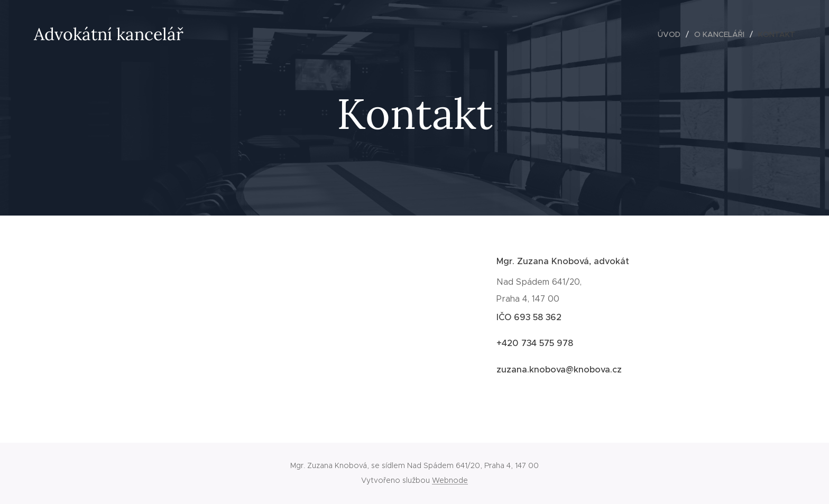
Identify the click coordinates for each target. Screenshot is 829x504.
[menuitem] (672, 34)
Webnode (450, 480)
